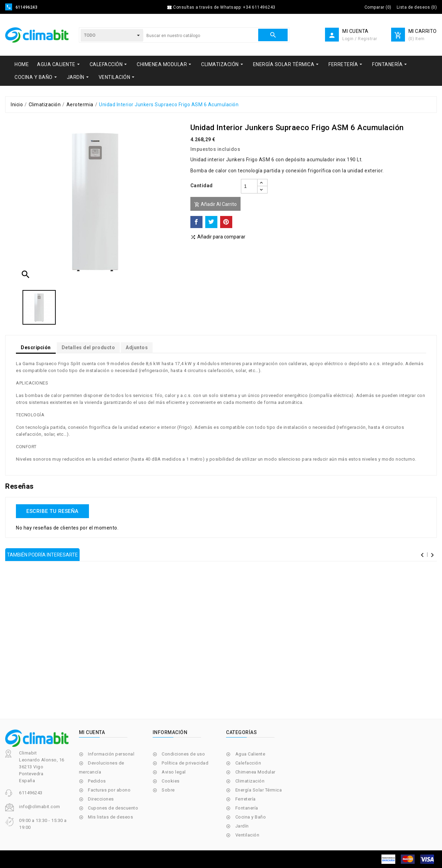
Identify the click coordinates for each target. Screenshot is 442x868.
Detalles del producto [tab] (88, 347)
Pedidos (97, 781)
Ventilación (247, 835)
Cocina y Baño (251, 817)
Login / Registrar (360, 39)
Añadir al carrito (215, 204)
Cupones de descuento (113, 808)
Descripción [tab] (36, 347)
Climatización (250, 781)
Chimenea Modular (255, 772)
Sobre (168, 790)
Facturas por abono (109, 790)
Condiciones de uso (183, 754)
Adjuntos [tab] (137, 347)
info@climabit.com (40, 807)
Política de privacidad (185, 763)
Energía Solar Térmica (259, 790)
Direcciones (101, 799)
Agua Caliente (250, 754)
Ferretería (246, 799)
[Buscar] (201, 36)
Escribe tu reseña (52, 511)
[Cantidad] (249, 186)
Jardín (242, 826)
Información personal (111, 754)
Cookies (171, 781)
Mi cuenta (92, 732)
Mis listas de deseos (110, 817)
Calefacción (248, 763)
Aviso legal (174, 772)
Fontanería (247, 808)
